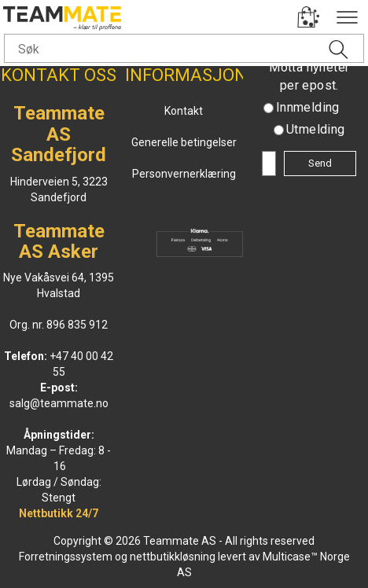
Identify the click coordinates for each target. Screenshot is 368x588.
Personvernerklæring (184, 174)
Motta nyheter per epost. (309, 76)
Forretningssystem (66, 557)
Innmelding (308, 107)
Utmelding (316, 129)
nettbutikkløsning (173, 557)
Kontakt (184, 111)
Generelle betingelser (184, 142)
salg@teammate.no (59, 403)
